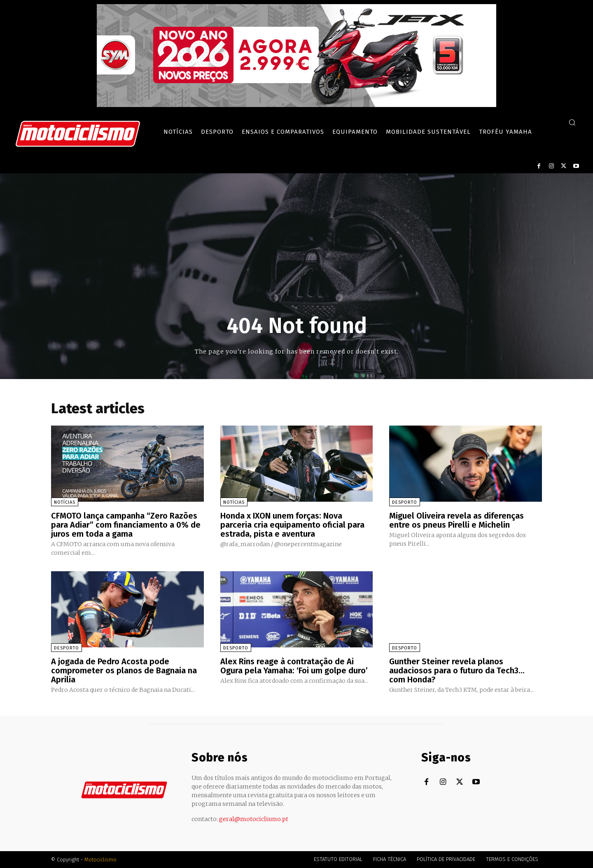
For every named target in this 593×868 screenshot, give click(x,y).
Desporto (405, 502)
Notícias (65, 502)
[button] (572, 122)
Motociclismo (100, 860)
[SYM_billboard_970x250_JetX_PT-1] (296, 105)
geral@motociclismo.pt (254, 819)
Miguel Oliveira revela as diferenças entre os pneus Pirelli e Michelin (456, 520)
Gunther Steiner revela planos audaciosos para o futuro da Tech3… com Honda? (457, 670)
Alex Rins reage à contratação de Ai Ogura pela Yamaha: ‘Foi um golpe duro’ (294, 666)
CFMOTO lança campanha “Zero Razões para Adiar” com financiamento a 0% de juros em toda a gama (126, 525)
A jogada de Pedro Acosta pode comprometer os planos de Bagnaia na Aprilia (124, 670)
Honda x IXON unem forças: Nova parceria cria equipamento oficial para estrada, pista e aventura (292, 525)
